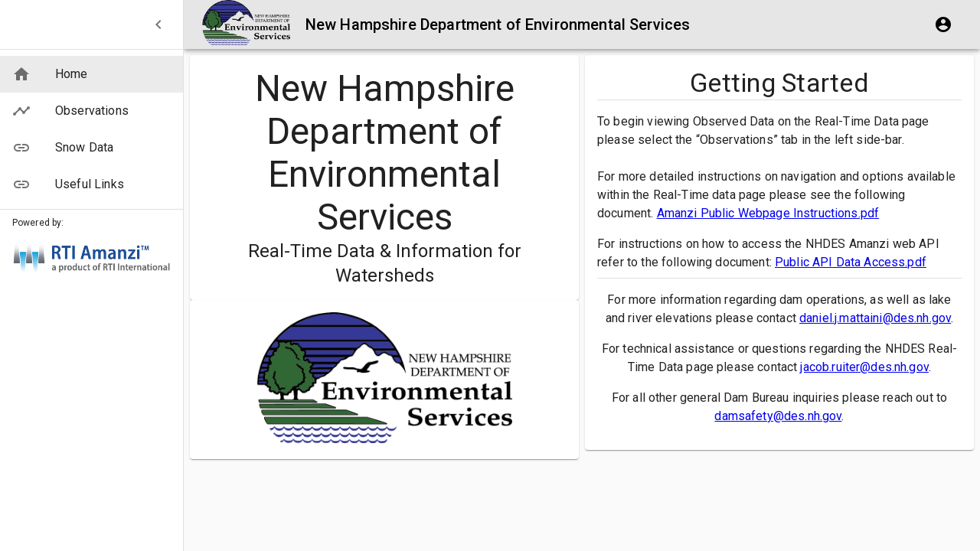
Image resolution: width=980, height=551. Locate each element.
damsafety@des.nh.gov (778, 416)
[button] (91, 74)
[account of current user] (943, 24)
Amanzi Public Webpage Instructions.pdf (768, 213)
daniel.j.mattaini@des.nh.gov (875, 318)
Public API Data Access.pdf (851, 262)
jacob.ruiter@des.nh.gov (864, 367)
